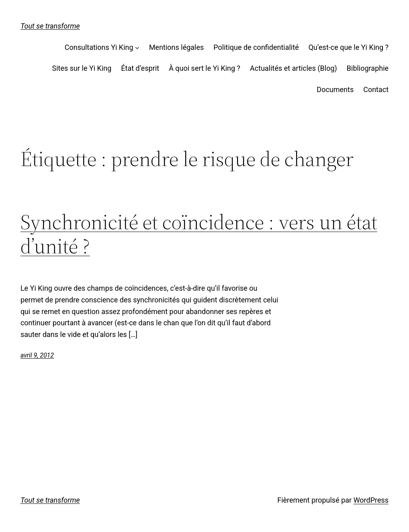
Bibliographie (368, 68)
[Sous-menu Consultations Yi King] (137, 48)
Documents (335, 89)
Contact (376, 89)
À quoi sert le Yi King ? (204, 68)
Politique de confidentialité (256, 47)
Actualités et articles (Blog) (293, 68)
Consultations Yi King (99, 47)
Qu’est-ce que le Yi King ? (349, 47)
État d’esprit (140, 68)
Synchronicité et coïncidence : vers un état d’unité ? (199, 234)
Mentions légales (176, 47)
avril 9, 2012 (37, 355)
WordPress (371, 500)
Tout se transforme (50, 26)
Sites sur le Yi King (82, 68)
